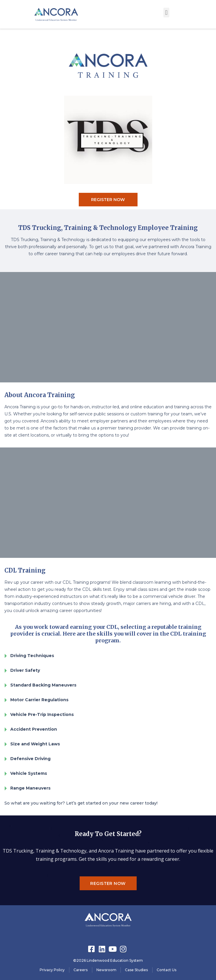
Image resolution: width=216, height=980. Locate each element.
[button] (166, 13)
